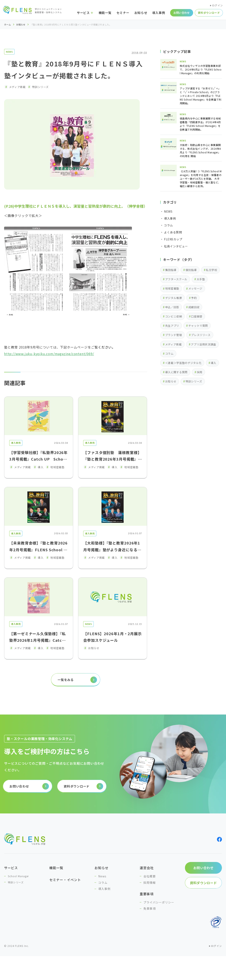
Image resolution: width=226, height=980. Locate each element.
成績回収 (194, 307)
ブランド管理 (174, 335)
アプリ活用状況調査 (204, 344)
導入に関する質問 (176, 372)
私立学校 (212, 270)
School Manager (18, 876)
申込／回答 (172, 307)
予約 (194, 298)
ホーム (7, 25)
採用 (200, 372)
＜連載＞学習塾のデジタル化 (183, 363)
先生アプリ (172, 326)
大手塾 (201, 279)
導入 (214, 363)
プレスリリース (201, 335)
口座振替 (197, 316)
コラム (169, 354)
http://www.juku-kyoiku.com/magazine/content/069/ (49, 354)
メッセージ (195, 288)
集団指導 (171, 270)
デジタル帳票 (174, 298)
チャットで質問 (198, 326)
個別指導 (191, 270)
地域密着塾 (172, 288)
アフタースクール (176, 279)
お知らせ (21, 25)
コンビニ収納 (174, 316)
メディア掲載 (174, 344)
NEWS (9, 52)
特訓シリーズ (194, 381)
